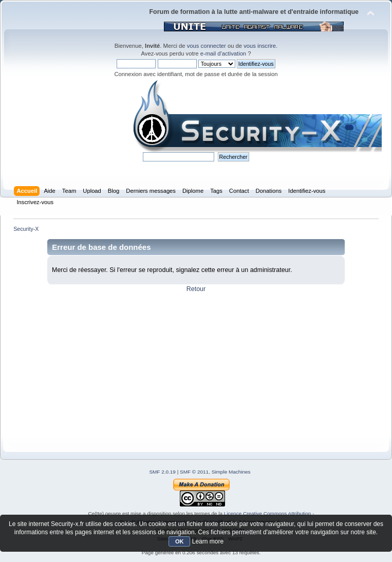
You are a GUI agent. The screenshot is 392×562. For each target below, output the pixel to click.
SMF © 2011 (194, 472)
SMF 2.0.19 (162, 472)
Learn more (208, 541)
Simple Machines (231, 472)
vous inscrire (260, 46)
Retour (196, 289)
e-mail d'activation (223, 53)
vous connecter (207, 46)
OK (180, 541)
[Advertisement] (196, 365)
